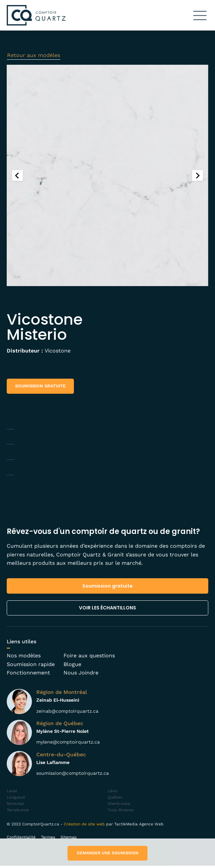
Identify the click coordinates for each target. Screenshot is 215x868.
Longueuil (16, 800)
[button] (200, 15)
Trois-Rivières (121, 812)
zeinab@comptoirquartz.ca (67, 713)
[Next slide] (198, 178)
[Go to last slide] (17, 178)
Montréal (15, 806)
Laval (12, 793)
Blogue (72, 667)
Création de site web (84, 826)
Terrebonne (18, 812)
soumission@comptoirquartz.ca (73, 775)
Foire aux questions (89, 658)
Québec (115, 800)
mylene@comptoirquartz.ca (68, 745)
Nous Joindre (81, 675)
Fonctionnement (28, 675)
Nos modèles (24, 658)
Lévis (112, 793)
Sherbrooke (119, 806)
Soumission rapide (31, 667)
